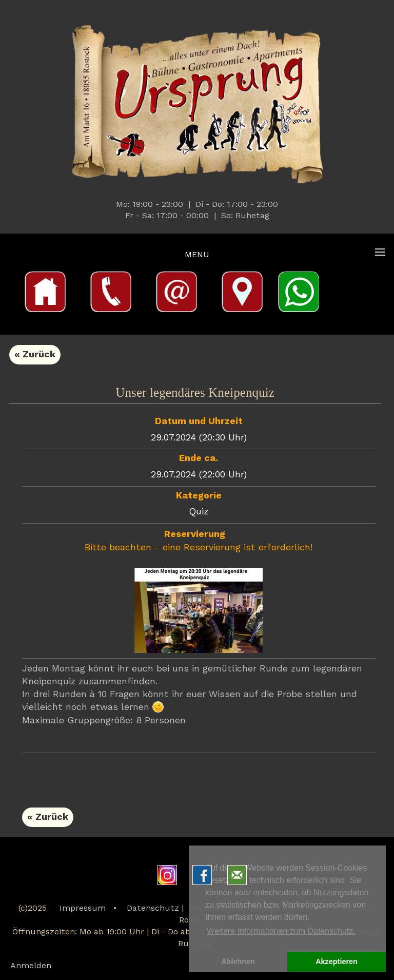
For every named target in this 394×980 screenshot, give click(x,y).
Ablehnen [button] (238, 962)
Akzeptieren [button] (337, 962)
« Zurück (35, 355)
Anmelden (31, 966)
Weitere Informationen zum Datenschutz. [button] (281, 931)
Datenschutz (153, 909)
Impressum (83, 909)
